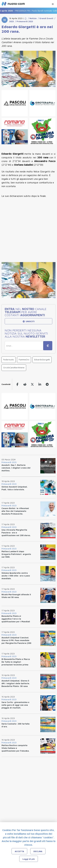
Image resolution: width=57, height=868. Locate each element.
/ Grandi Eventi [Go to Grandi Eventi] (45, 18)
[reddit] (25, 384)
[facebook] (17, 384)
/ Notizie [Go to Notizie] (32, 18)
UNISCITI (28, 321)
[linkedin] (40, 384)
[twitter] (32, 384)
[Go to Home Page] (26, 18)
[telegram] (47, 384)
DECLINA (38, 851)
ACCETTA (19, 851)
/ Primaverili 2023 (23, 21)
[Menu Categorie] (53, 3)
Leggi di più (29, 859)
